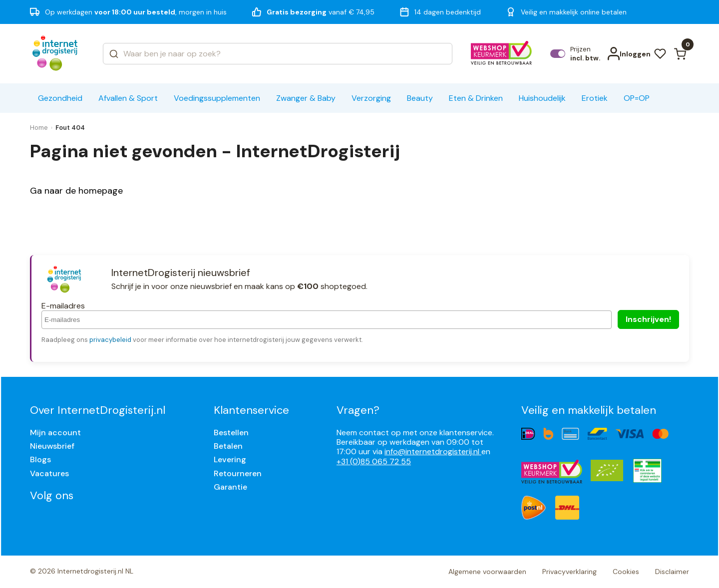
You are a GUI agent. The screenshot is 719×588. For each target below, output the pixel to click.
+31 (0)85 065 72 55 (374, 461)
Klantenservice (251, 410)
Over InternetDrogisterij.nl (98, 410)
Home (39, 128)
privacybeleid (110, 340)
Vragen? (358, 410)
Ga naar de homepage (76, 191)
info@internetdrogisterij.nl (433, 451)
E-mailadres (63, 306)
